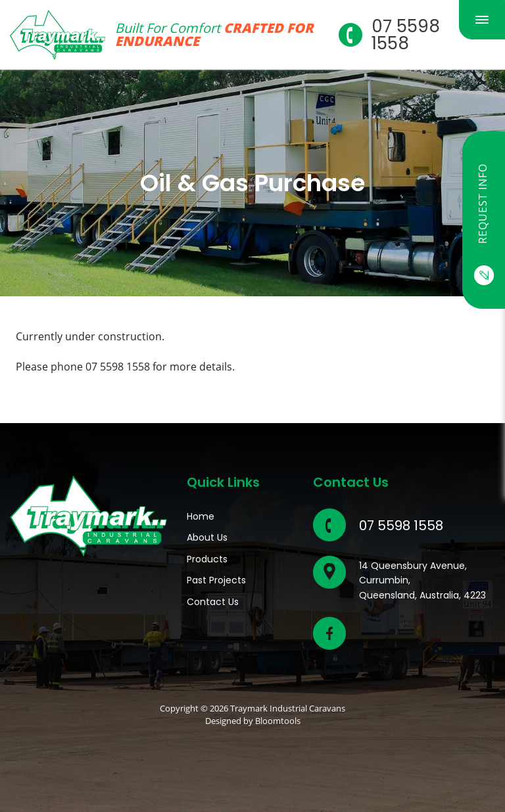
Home (201, 516)
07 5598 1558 (406, 35)
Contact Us (213, 602)
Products (207, 559)
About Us (207, 537)
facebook (329, 633)
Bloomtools (278, 721)
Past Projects (216, 580)
